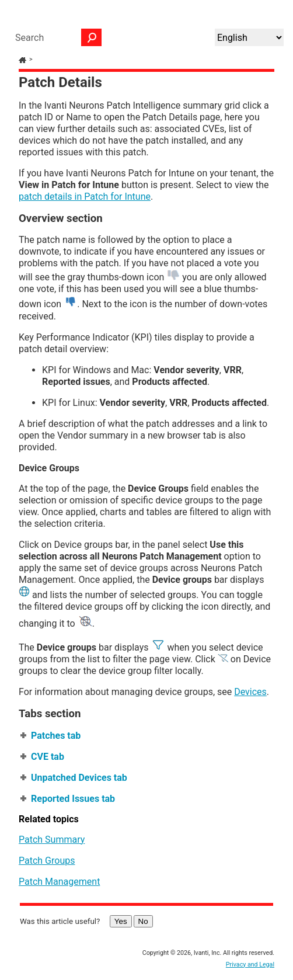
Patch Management (59, 882)
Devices (250, 692)
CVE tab (48, 757)
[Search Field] (55, 37)
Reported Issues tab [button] (68, 799)
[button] (92, 37)
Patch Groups (47, 861)
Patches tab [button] (51, 736)
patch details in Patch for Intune (85, 197)
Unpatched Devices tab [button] (74, 778)
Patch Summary (52, 840)
